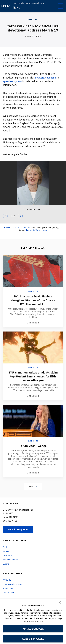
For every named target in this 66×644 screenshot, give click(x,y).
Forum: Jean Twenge (33, 446)
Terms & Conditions (36, 230)
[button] (60, 602)
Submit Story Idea (19, 529)
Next (33, 486)
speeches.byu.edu (13, 81)
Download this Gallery (18, 228)
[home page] (6, 6)
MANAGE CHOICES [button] (33, 629)
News (16, 8)
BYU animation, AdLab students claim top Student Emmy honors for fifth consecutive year (33, 376)
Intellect (33, 20)
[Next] (20, 216)
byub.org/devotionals (47, 78)
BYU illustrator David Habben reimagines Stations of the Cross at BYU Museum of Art (33, 300)
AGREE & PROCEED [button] (33, 639)
